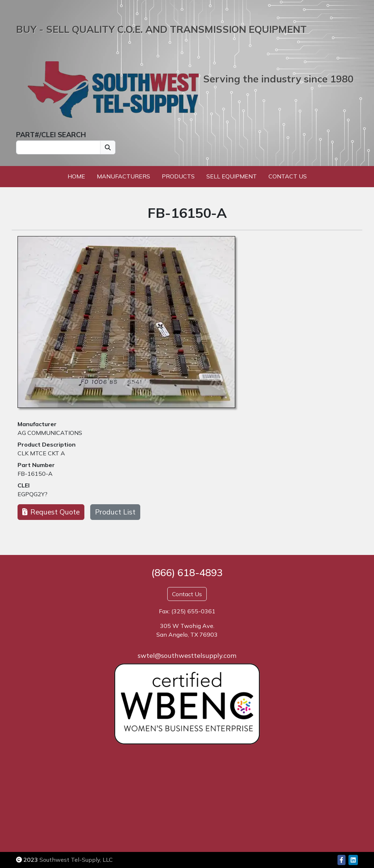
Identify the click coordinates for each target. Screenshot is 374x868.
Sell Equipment (232, 176)
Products (178, 176)
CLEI (24, 485)
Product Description (47, 444)
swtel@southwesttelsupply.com (187, 655)
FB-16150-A (35, 474)
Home (76, 176)
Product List (115, 512)
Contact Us (288, 176)
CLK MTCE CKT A (41, 453)
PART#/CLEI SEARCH (51, 135)
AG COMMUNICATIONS (50, 433)
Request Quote (51, 512)
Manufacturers (123, 176)
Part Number (36, 465)
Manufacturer (37, 424)
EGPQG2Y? (33, 494)
